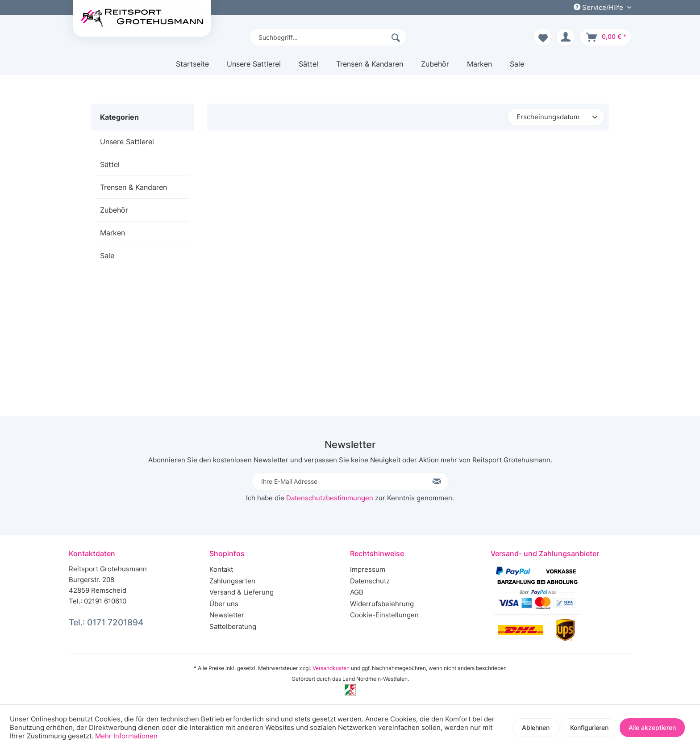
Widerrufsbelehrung (382, 604)
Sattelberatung (233, 626)
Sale (107, 256)
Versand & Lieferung (242, 592)
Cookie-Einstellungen (384, 615)
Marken (112, 233)
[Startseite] (192, 67)
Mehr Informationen (126, 736)
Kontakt (221, 569)
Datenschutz (370, 581)
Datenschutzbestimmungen (330, 498)
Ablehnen (536, 727)
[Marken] (479, 67)
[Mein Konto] (566, 37)
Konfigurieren (589, 727)
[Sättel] (308, 67)
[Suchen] (397, 37)
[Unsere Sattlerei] (254, 67)
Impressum (368, 569)
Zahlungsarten (232, 581)
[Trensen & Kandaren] (370, 67)
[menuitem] (328, 37)
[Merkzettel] (543, 37)
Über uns (224, 604)
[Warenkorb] (605, 37)
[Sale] (517, 67)
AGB (357, 592)
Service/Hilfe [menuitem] (599, 7)
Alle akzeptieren (652, 727)
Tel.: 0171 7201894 (106, 622)
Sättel (110, 164)
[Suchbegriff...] (328, 37)
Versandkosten (331, 668)
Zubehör (114, 210)
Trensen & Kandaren (133, 187)
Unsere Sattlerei (127, 142)
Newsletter (227, 615)
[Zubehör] (435, 67)
